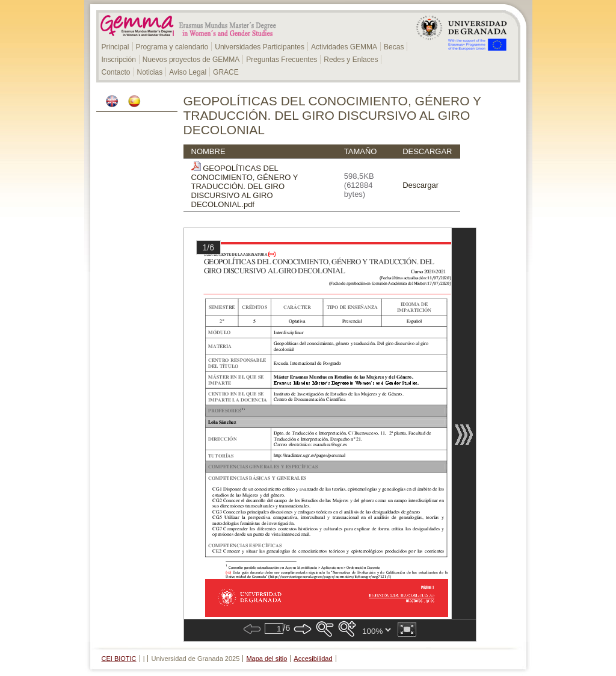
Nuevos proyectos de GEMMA (191, 60)
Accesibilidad (313, 659)
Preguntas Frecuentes (282, 60)
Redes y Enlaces (351, 60)
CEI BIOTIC (119, 659)
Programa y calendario (172, 47)
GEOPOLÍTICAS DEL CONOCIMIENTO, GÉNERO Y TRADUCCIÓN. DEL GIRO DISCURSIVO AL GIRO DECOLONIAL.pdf (245, 186)
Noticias (150, 72)
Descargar (420, 185)
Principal (115, 47)
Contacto (116, 72)
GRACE (226, 72)
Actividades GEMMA (344, 47)
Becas (394, 47)
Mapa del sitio (266, 659)
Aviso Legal (188, 72)
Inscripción (119, 60)
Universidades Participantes (260, 47)
